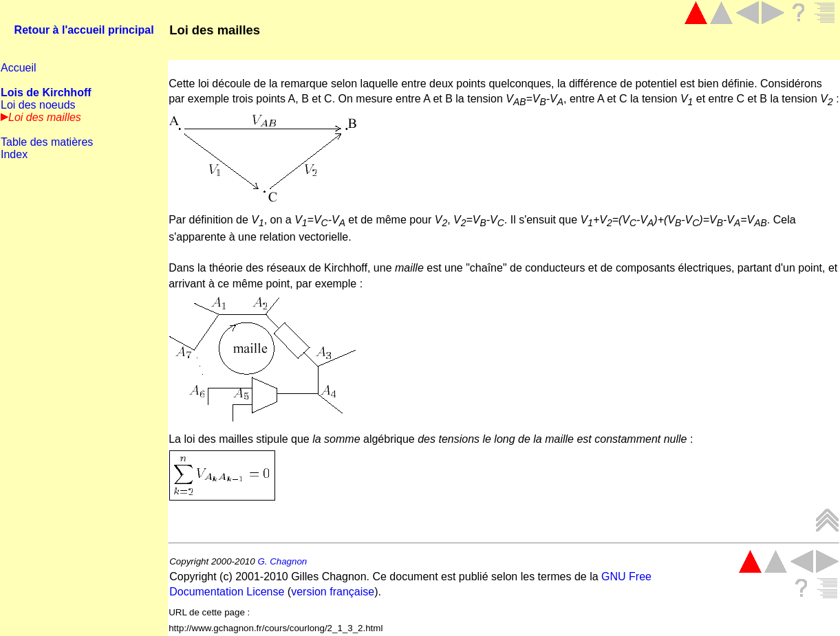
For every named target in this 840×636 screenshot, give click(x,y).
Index (14, 154)
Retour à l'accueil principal (84, 30)
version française (333, 592)
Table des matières (47, 142)
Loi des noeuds (38, 105)
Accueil (19, 68)
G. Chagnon (282, 561)
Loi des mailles (215, 30)
